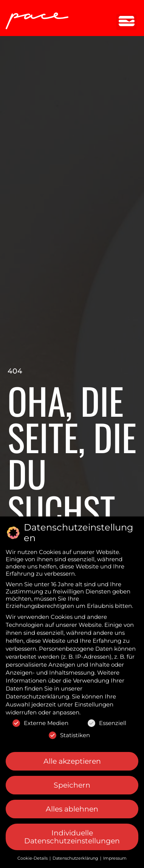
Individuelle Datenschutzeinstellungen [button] (72, 837)
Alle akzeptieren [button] (72, 761)
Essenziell (107, 723)
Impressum (115, 858)
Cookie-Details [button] (33, 858)
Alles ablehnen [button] (72, 809)
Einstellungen (94, 704)
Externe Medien (40, 723)
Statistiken (69, 735)
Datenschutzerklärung (37, 696)
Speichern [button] (72, 785)
